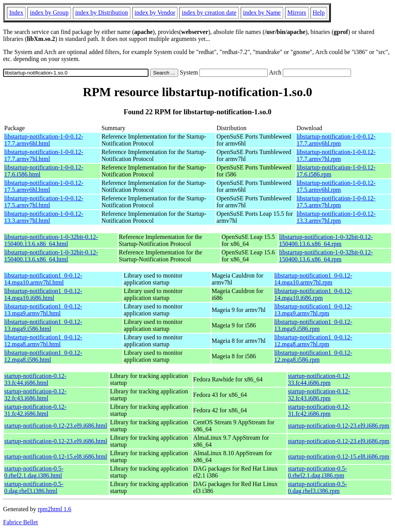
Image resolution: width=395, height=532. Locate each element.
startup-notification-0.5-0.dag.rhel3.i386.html (34, 487)
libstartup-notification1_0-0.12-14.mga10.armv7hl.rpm (313, 279)
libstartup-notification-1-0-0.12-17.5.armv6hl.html (44, 186)
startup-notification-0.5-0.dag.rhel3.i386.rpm (317, 487)
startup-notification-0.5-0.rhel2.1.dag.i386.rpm (317, 472)
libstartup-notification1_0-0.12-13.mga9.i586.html (43, 325)
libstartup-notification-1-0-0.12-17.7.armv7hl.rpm (336, 155)
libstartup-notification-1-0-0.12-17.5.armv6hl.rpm (336, 186)
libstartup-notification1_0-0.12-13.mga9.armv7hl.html (43, 310)
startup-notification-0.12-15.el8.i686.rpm (338, 457)
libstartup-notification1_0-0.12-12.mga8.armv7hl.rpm (313, 341)
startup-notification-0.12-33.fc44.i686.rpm (319, 379)
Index (16, 13)
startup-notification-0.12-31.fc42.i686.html (35, 410)
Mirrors (297, 13)
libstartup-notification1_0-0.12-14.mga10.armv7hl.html (43, 279)
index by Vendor (155, 13)
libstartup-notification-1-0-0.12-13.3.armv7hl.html (44, 217)
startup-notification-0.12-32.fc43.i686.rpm (319, 395)
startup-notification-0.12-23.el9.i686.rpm (338, 426)
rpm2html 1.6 (55, 509)
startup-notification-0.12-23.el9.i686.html (56, 426)
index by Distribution (102, 13)
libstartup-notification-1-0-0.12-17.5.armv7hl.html (44, 202)
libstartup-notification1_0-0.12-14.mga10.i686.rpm (313, 294)
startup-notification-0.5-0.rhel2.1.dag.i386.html (34, 472)
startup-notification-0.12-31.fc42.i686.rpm (319, 410)
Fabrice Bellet (20, 522)
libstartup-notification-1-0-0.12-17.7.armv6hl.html (44, 140)
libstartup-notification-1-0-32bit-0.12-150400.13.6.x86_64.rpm (326, 240)
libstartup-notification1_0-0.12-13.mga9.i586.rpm (313, 325)
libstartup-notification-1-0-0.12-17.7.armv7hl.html (44, 155)
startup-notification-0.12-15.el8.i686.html (56, 457)
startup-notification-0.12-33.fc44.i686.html (35, 379)
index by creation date (209, 13)
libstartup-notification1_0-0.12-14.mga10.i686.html (43, 294)
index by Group (49, 13)
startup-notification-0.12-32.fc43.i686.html (35, 395)
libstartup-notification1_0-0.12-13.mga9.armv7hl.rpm (313, 310)
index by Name (262, 13)
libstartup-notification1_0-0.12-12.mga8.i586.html (43, 356)
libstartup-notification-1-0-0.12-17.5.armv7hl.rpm (336, 202)
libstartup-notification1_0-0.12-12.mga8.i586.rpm (313, 356)
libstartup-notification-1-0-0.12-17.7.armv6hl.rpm (336, 140)
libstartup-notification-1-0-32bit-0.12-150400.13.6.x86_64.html (51, 240)
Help (319, 13)
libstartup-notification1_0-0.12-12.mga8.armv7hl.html (43, 341)
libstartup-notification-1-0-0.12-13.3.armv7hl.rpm (336, 217)
